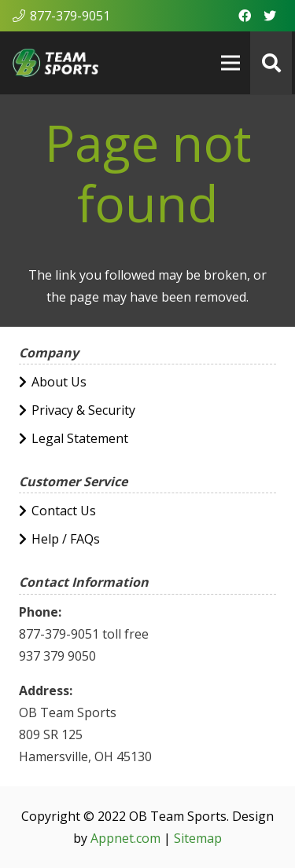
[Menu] (231, 63)
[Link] (55, 63)
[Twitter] (270, 16)
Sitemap (198, 838)
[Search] (271, 63)
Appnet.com (125, 838)
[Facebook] (245, 16)
